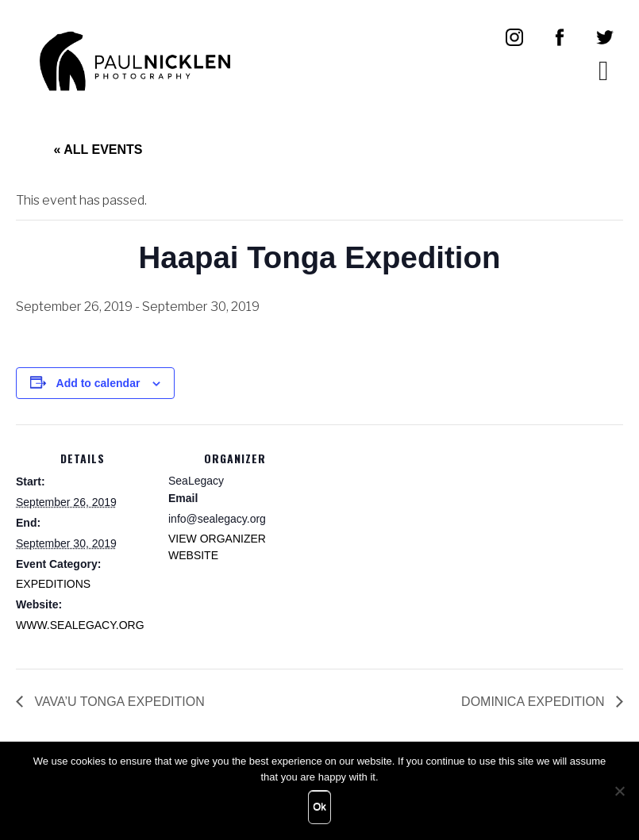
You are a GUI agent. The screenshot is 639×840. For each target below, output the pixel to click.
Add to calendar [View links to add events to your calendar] (98, 383)
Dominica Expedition (535, 702)
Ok (319, 806)
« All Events (98, 150)
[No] (619, 791)
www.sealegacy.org (80, 625)
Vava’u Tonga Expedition (118, 702)
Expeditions (53, 584)
